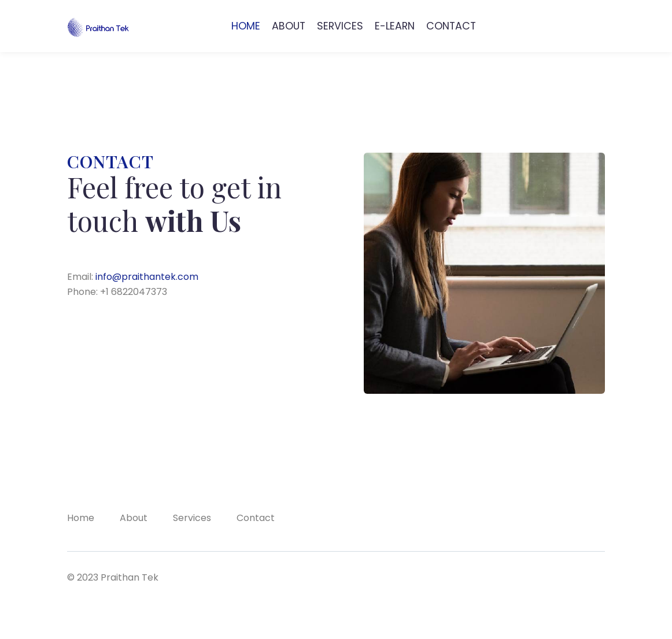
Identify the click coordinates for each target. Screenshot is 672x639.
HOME (246, 25)
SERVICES (340, 26)
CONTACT (451, 26)
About (134, 518)
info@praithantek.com (147, 277)
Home (81, 518)
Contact (256, 518)
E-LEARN (395, 26)
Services (192, 518)
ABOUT (289, 26)
